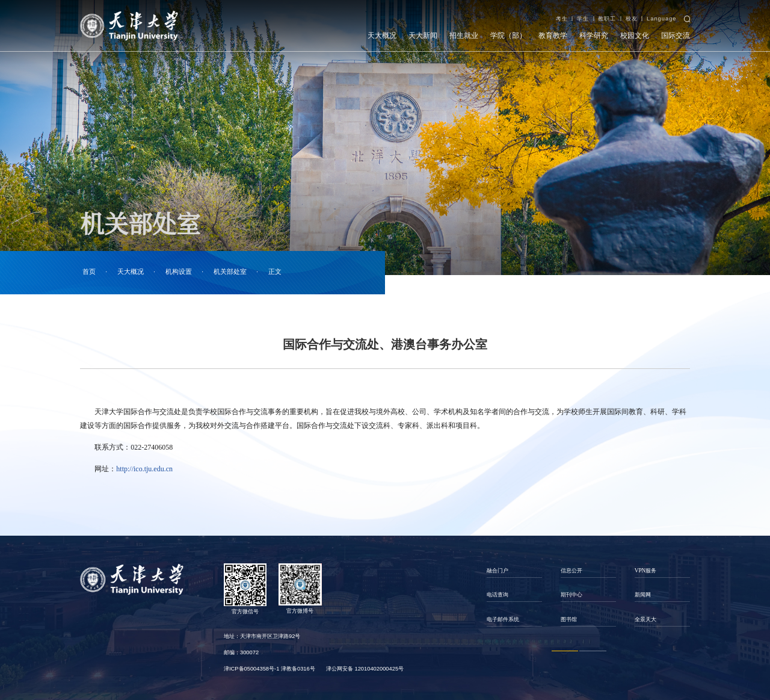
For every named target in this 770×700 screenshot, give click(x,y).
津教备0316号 (298, 669)
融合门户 (497, 571)
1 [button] (565, 651)
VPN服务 (646, 571)
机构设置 (179, 272)
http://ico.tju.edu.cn (144, 469)
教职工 (607, 19)
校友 (632, 19)
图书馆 (569, 619)
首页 (89, 272)
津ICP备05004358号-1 (251, 669)
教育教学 (553, 36)
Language (662, 19)
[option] (514, 595)
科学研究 (594, 36)
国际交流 (676, 36)
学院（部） (508, 36)
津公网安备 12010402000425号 (365, 669)
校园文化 (635, 36)
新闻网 (643, 595)
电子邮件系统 (503, 619)
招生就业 (464, 36)
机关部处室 (230, 272)
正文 (275, 272)
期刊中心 (571, 595)
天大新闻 (423, 36)
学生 (583, 19)
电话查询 (497, 595)
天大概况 (382, 36)
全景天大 (645, 619)
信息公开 (571, 571)
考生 (562, 19)
